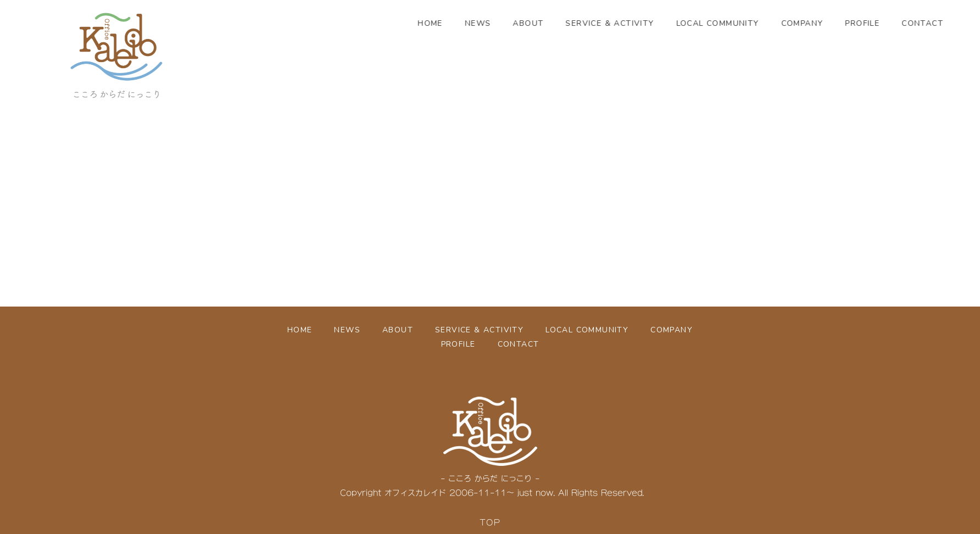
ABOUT (560, 23)
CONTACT (519, 344)
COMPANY (834, 23)
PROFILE (895, 23)
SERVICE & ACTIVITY (642, 23)
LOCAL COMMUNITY (750, 23)
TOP (490, 522)
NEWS (510, 23)
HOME (463, 23)
